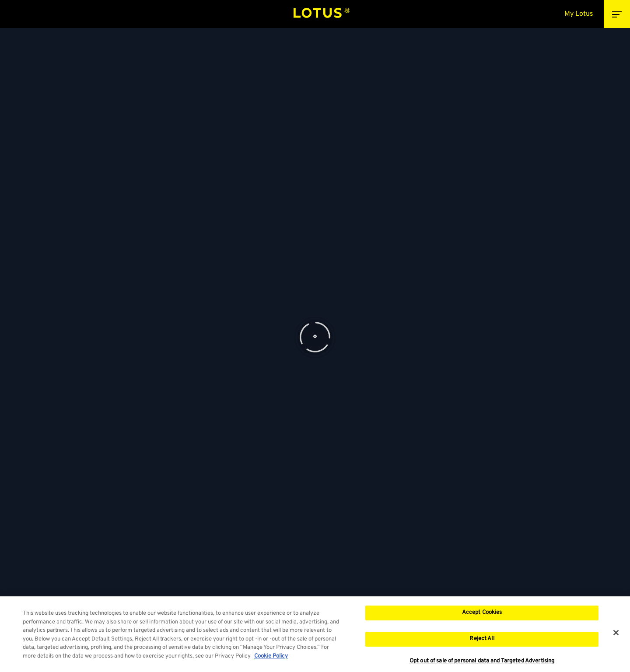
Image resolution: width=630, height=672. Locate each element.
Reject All (482, 641)
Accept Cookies (482, 616)
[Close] (616, 636)
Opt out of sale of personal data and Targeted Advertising (482, 664)
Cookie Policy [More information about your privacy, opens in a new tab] (271, 659)
